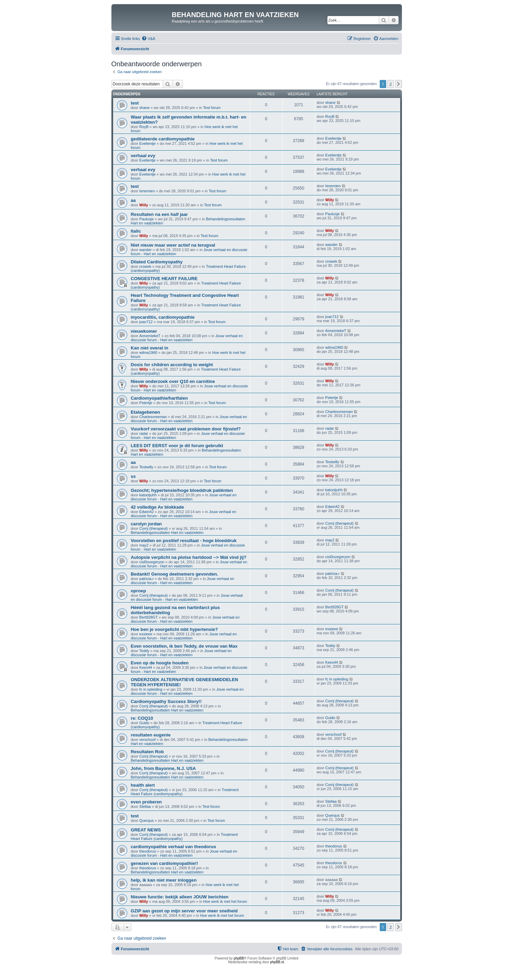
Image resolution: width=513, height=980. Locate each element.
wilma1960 (148, 353)
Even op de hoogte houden (160, 663)
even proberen (146, 802)
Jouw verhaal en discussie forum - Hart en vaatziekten (187, 338)
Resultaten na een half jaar (159, 214)
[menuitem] (148, 39)
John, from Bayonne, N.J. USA (164, 768)
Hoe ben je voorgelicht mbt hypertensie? (174, 629)
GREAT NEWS (146, 830)
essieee (146, 634)
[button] (399, 84)
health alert (143, 785)
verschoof (148, 740)
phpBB (239, 958)
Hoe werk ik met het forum (225, 901)
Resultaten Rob (147, 752)
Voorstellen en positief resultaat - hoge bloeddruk (184, 541)
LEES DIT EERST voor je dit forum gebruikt (177, 446)
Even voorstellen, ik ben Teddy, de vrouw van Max (184, 646)
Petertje (146, 403)
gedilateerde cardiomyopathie (163, 139)
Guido (144, 723)
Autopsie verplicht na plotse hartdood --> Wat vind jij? (189, 557)
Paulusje (147, 219)
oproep (139, 591)
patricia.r (147, 579)
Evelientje (148, 143)
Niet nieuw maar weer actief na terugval (173, 245)
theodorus (148, 851)
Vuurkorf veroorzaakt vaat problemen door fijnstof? (186, 429)
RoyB (144, 127)
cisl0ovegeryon (152, 562)
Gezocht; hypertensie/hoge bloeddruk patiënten (182, 490)
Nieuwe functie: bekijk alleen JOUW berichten (180, 897)
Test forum (212, 108)
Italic (136, 231)
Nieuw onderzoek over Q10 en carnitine (173, 381)
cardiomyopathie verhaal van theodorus (174, 847)
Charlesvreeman (153, 417)
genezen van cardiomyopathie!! (165, 863)
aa (133, 200)
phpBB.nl (277, 962)
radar (144, 433)
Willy (144, 205)
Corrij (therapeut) (154, 528)
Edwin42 (147, 512)
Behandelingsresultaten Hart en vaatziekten (167, 533)
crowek (145, 266)
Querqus (147, 820)
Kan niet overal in (150, 348)
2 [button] (390, 84)
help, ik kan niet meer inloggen (164, 880)
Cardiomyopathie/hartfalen (159, 398)
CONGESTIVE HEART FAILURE (164, 279)
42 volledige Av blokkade (158, 507)
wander (146, 250)
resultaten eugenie (151, 735)
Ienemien (147, 191)
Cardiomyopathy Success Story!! (166, 701)
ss (133, 476)
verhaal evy (143, 156)
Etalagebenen (146, 412)
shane (145, 108)
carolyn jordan (146, 524)
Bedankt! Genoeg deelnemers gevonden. (175, 574)
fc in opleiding (151, 689)
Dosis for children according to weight (172, 365)
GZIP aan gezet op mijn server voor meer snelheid (184, 911)
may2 (144, 545)
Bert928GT (149, 617)
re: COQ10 (142, 718)
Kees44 (146, 667)
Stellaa (145, 806)
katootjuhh (148, 495)
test (135, 103)
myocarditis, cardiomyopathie (163, 317)
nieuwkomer (144, 331)
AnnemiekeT (150, 336)
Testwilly (146, 467)
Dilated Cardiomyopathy (157, 262)
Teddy (144, 651)
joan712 (146, 322)
